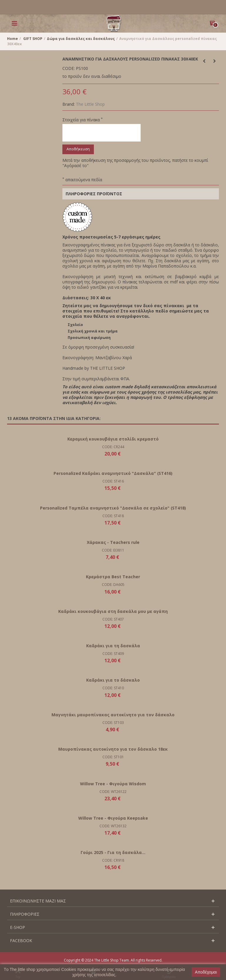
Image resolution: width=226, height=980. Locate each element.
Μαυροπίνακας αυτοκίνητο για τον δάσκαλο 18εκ (113, 749)
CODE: (69, 68)
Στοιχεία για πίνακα (83, 120)
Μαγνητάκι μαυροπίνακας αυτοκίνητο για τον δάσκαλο (113, 715)
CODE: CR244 (113, 447)
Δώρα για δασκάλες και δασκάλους (81, 39)
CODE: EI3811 (113, 550)
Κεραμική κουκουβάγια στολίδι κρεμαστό (113, 439)
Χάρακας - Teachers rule (113, 542)
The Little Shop (90, 104)
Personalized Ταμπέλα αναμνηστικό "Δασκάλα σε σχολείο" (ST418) (113, 508)
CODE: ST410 (113, 688)
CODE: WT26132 (113, 826)
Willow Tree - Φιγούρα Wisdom (113, 784)
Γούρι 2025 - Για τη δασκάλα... (113, 852)
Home (13, 39)
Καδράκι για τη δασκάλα (113, 646)
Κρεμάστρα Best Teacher (113, 577)
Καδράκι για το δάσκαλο (113, 680)
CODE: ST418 (113, 516)
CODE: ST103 (113, 723)
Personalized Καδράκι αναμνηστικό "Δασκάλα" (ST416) (113, 473)
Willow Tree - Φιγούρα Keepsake (113, 818)
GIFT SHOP (33, 39)
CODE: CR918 (113, 860)
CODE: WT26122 (113, 792)
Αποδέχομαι (206, 972)
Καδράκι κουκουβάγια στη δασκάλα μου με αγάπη (113, 611)
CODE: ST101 (113, 757)
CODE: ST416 (113, 481)
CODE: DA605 (113, 585)
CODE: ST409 (113, 654)
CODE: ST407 (113, 619)
